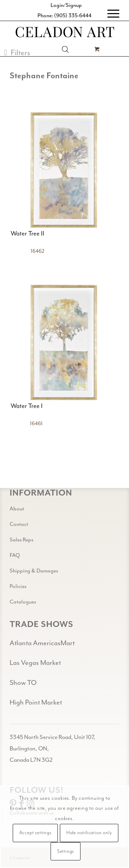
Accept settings (35, 833)
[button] (17, 53)
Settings (66, 851)
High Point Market (36, 702)
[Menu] (110, 14)
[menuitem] (110, 14)
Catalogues (23, 602)
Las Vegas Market (35, 663)
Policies (18, 586)
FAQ (15, 555)
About (17, 509)
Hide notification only (89, 833)
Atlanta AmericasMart (42, 643)
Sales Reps (21, 540)
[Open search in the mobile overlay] (65, 49)
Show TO (23, 683)
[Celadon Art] (64, 33)
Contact (19, 524)
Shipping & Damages (34, 571)
